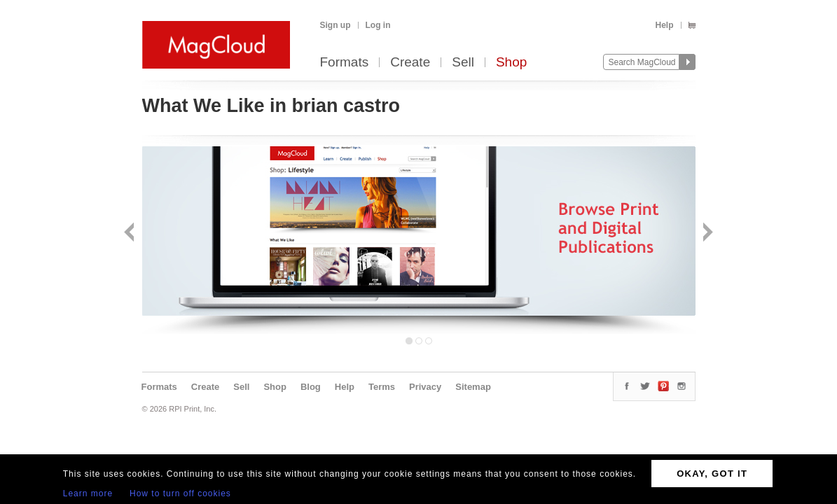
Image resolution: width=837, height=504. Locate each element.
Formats (345, 63)
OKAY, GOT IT (712, 474)
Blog (311, 387)
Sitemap (473, 387)
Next (706, 233)
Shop (511, 63)
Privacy (425, 387)
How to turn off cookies (180, 493)
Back (131, 233)
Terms (382, 387)
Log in (378, 25)
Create (410, 63)
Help (664, 25)
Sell (463, 63)
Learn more (88, 493)
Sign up (336, 25)
